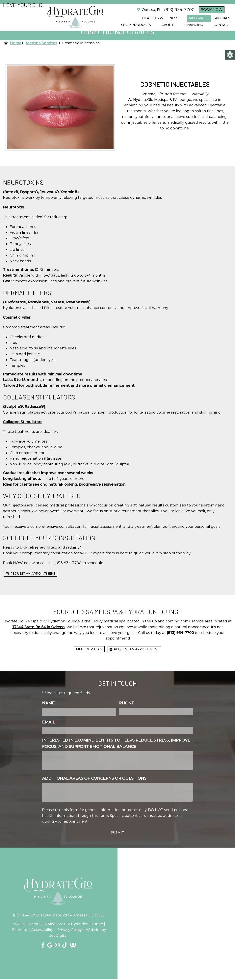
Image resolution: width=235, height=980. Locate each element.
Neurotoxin (14, 207)
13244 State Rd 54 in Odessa (39, 627)
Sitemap (19, 930)
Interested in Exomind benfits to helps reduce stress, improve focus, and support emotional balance (116, 743)
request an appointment (31, 573)
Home (16, 43)
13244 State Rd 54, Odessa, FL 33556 (73, 915)
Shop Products (136, 25)
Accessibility (42, 930)
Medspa (196, 18)
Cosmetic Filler (17, 317)
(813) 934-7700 (179, 10)
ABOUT (168, 25)
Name (49, 703)
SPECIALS (222, 18)
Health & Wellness (160, 18)
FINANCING (194, 25)
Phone (127, 703)
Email (49, 722)
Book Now (212, 10)
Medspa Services (41, 43)
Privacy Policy (70, 930)
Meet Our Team (89, 649)
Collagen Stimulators (23, 422)
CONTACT (222, 25)
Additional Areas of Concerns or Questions (95, 778)
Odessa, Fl (151, 10)
